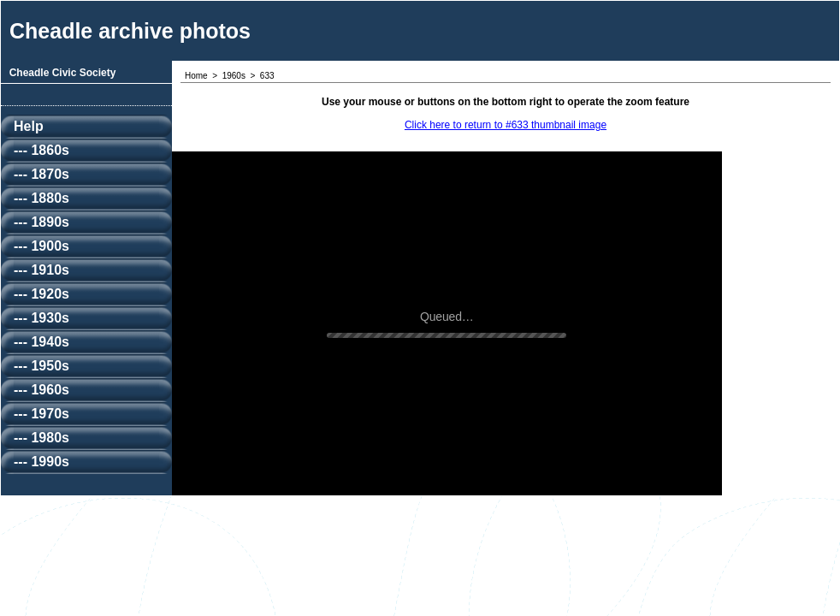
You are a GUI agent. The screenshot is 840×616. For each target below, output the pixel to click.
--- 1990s (41, 462)
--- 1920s (41, 294)
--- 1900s (41, 246)
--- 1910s (41, 270)
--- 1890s (41, 222)
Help (29, 126)
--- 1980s (41, 438)
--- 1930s (41, 318)
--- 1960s (41, 390)
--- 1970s (41, 414)
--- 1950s (41, 366)
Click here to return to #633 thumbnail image (506, 125)
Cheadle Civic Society (63, 73)
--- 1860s (41, 150)
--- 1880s (41, 198)
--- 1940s (41, 342)
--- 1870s (41, 174)
